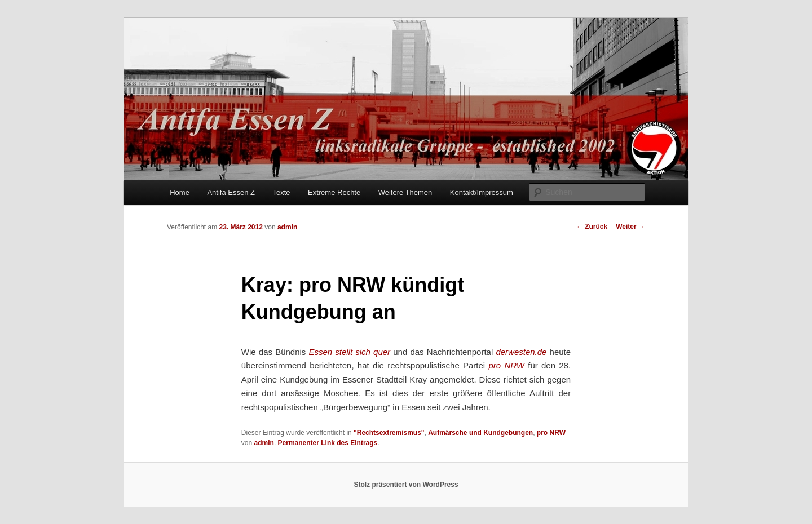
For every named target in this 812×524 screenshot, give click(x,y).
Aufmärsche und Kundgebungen (480, 433)
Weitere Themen (405, 192)
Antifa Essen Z (231, 192)
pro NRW (551, 433)
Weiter (630, 227)
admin (287, 227)
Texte (281, 192)
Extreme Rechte (334, 192)
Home (180, 192)
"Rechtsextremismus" (389, 433)
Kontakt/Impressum (482, 192)
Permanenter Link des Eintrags (328, 443)
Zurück (592, 227)
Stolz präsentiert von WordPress (406, 485)
